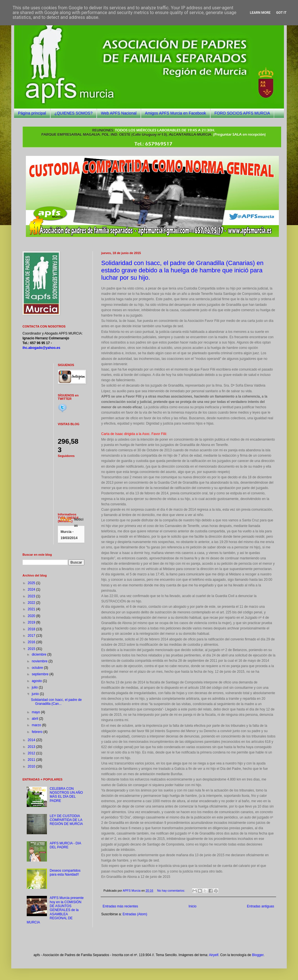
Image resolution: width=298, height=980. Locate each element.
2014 (32, 740)
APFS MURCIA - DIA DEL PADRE (65, 845)
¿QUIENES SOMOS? (74, 113)
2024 (32, 589)
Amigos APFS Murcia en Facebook (176, 113)
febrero (38, 732)
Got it (281, 13)
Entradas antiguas (260, 906)
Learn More (260, 13)
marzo (37, 725)
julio (35, 687)
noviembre (40, 661)
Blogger (258, 955)
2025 (32, 583)
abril (35, 719)
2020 (32, 616)
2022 (32, 603)
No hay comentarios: (171, 891)
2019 (32, 622)
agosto (37, 681)
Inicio (193, 906)
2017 (32, 636)
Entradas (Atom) (135, 914)
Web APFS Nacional (119, 113)
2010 (32, 766)
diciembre (39, 654)
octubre (38, 668)
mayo (36, 712)
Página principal (32, 113)
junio (36, 694)
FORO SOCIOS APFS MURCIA (242, 113)
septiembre (41, 674)
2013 (32, 747)
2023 (32, 596)
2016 (32, 642)
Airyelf (214, 955)
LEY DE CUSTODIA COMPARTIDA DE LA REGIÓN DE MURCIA (66, 820)
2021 (32, 609)
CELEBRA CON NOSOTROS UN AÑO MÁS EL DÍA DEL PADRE (66, 795)
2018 (32, 629)
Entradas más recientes (120, 906)
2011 (32, 760)
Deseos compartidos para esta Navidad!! (65, 873)
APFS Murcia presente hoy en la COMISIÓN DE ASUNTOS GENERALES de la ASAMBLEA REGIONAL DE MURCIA (55, 910)
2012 (32, 753)
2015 (32, 649)
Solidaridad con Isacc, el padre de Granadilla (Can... (56, 702)
